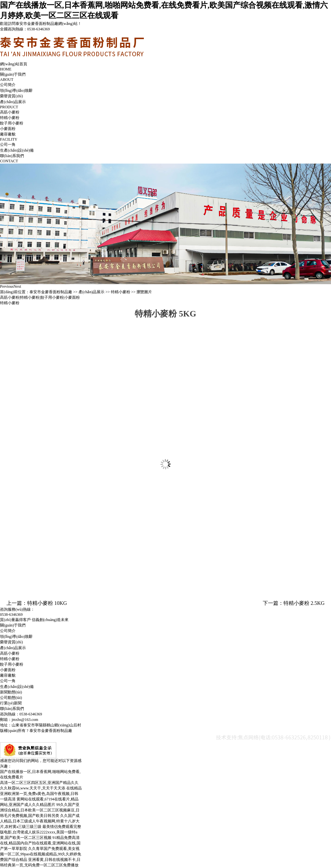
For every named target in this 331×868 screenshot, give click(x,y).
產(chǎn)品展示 (91, 292)
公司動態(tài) (11, 698)
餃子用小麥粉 (12, 123)
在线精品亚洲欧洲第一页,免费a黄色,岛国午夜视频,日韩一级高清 (41, 794)
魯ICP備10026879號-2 (91, 731)
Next (17, 286)
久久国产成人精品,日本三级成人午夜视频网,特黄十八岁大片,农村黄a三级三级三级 (40, 821)
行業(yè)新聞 (11, 703)
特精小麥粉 (10, 118)
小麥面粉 (8, 129)
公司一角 (8, 145)
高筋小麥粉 (10, 112)
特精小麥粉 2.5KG (304, 603)
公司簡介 (8, 85)
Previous (7, 286)
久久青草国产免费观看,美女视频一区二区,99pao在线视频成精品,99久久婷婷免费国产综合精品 (41, 854)
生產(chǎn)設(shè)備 (17, 150)
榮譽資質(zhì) (11, 96)
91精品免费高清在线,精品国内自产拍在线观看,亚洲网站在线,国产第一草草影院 (40, 843)
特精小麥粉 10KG (47, 603)
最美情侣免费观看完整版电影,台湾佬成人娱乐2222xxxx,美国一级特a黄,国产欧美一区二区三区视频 (41, 832)
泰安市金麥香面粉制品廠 (51, 292)
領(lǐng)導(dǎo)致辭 (16, 91)
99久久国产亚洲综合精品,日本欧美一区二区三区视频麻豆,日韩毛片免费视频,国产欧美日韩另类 (40, 810)
